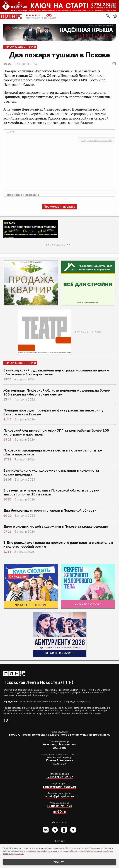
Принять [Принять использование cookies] (59, 862)
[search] (108, 16)
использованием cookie (36, 851)
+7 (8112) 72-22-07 (60, 777)
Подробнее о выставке (22, 195)
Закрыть (97, 140)
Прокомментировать (60, 207)
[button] (115, 16)
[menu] (101, 16)
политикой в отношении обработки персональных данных (75, 851)
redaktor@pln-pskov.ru (59, 787)
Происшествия (20, 47)
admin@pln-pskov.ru (59, 796)
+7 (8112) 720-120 (59, 806)
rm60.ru (59, 811)
